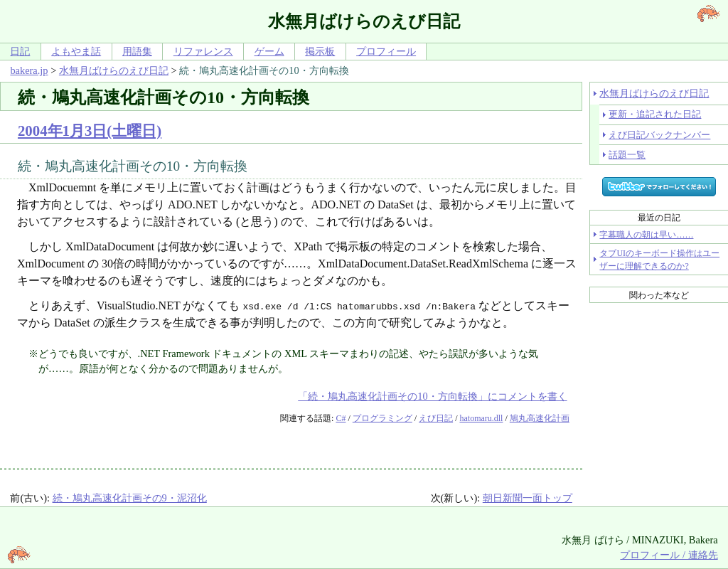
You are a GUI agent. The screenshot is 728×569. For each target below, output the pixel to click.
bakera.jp (29, 70)
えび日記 (436, 418)
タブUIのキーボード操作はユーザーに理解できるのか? (659, 260)
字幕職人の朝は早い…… (646, 235)
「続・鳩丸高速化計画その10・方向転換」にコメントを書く (432, 396)
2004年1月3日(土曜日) (90, 131)
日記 (20, 51)
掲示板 (320, 51)
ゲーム (269, 51)
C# (341, 418)
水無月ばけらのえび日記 (114, 70)
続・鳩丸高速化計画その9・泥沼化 (130, 498)
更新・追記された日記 (655, 114)
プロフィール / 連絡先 (669, 555)
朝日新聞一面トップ (528, 498)
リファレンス (203, 51)
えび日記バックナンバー (659, 135)
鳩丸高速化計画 (540, 418)
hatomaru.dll (481, 418)
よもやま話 (76, 51)
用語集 (137, 51)
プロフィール (386, 51)
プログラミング (382, 418)
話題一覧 (627, 155)
